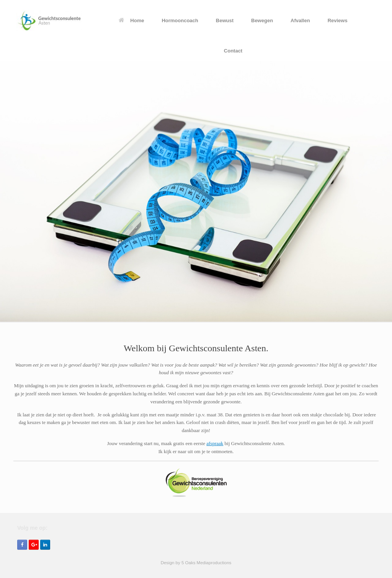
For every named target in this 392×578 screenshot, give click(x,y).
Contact (233, 51)
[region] (196, 192)
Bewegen (262, 20)
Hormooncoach (180, 20)
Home (131, 20)
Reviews (338, 20)
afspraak (215, 443)
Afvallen (300, 20)
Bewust (225, 20)
